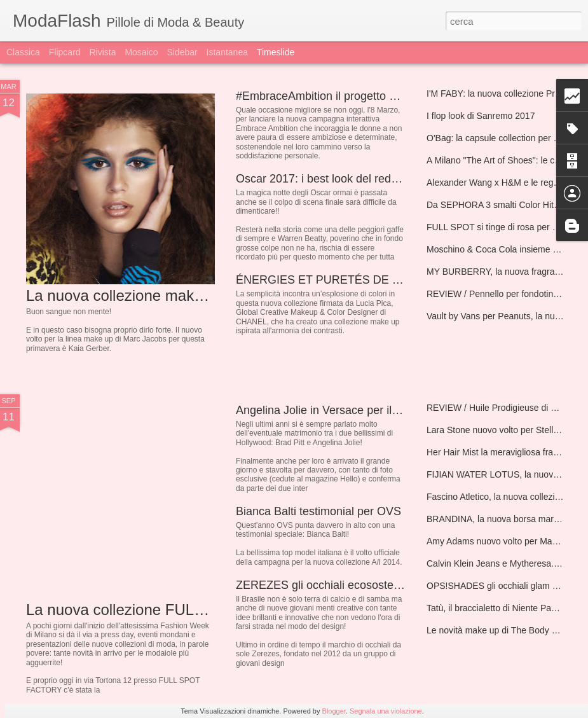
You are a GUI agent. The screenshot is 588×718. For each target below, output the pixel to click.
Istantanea (227, 52)
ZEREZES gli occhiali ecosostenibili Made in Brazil (364, 585)
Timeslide (276, 52)
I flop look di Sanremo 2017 (481, 116)
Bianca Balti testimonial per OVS (318, 511)
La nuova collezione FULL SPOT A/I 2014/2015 (186, 610)
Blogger (334, 711)
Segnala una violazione (386, 711)
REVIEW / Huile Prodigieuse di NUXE (501, 408)
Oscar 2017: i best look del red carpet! (332, 179)
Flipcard (65, 52)
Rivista (102, 52)
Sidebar (182, 52)
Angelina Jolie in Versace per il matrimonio (344, 410)
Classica (23, 52)
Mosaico (141, 52)
